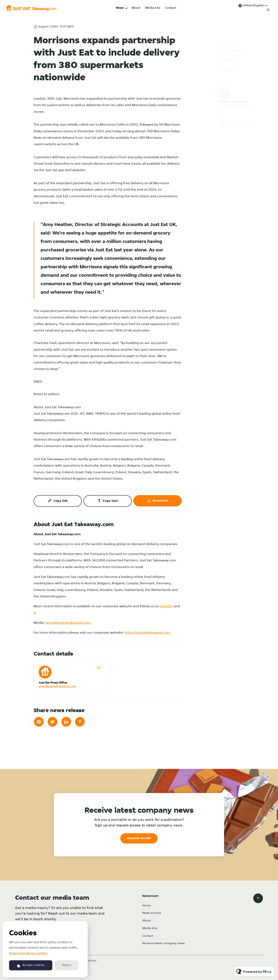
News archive (152, 913)
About (136, 8)
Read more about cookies (28, 953)
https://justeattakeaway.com (148, 633)
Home (146, 906)
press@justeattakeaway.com (68, 623)
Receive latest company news (163, 943)
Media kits (153, 8)
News (120, 8)
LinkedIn (166, 606)
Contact (171, 8)
